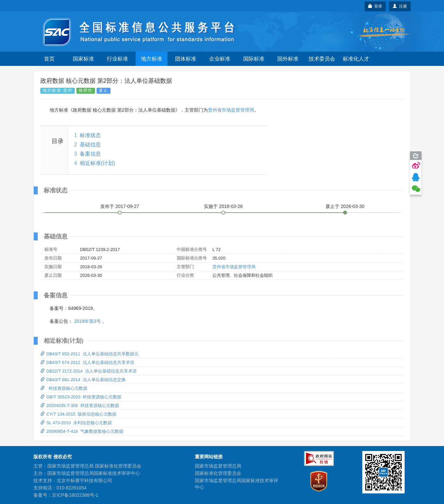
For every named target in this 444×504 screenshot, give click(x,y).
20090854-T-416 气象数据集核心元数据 (82, 431)
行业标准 (117, 59)
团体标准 (186, 59)
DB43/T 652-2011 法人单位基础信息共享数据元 (89, 354)
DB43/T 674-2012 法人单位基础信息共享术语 (87, 362)
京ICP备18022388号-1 (75, 495)
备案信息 (90, 154)
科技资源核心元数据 (64, 388)
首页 (49, 59)
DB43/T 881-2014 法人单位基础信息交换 (83, 380)
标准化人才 (356, 59)
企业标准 (220, 59)
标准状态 (90, 135)
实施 (223, 206)
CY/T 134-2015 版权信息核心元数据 (78, 414)
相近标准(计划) (97, 163)
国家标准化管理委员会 (218, 473)
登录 (375, 6)
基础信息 (90, 145)
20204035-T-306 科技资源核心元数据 (80, 405)
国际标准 (254, 59)
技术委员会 (322, 59)
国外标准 (288, 59)
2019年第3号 (88, 321)
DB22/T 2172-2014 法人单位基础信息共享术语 (89, 371)
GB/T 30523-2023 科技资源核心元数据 (81, 397)
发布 (120, 206)
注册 (400, 6)
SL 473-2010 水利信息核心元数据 (76, 423)
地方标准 (152, 59)
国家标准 (83, 59)
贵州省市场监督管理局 (231, 110)
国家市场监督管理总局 (218, 466)
